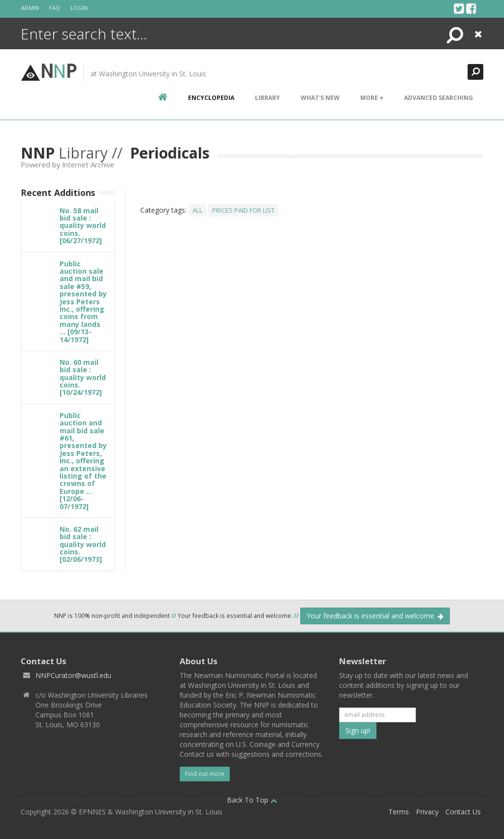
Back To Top (252, 800)
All (197, 210)
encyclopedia (211, 98)
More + (372, 98)
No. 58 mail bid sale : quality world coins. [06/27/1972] (83, 226)
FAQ (55, 8)
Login (79, 8)
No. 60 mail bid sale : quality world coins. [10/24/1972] (83, 377)
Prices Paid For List (243, 210)
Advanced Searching (439, 98)
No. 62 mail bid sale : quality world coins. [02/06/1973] (83, 544)
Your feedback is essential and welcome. (375, 616)
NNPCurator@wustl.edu (73, 675)
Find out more (205, 774)
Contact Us (463, 812)
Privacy (427, 812)
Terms (399, 812)
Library (268, 98)
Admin (30, 8)
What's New (320, 98)
